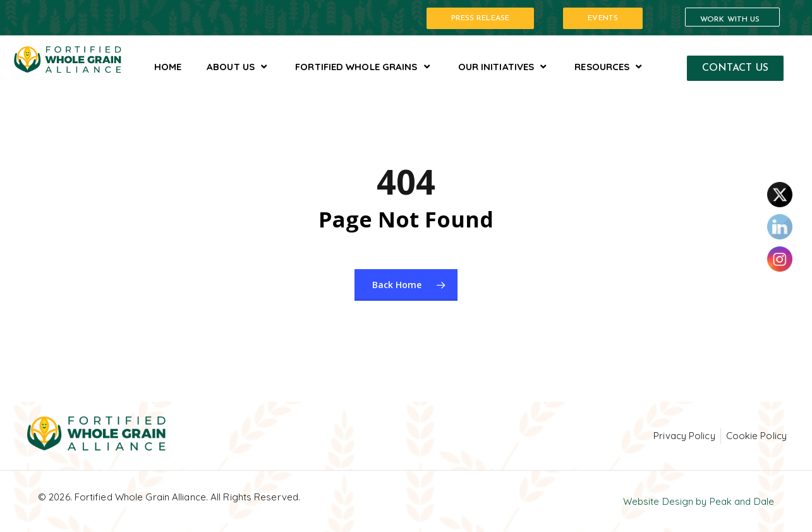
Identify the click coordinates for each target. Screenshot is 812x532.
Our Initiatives (504, 67)
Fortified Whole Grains (364, 67)
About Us (238, 67)
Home (168, 67)
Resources (609, 67)
